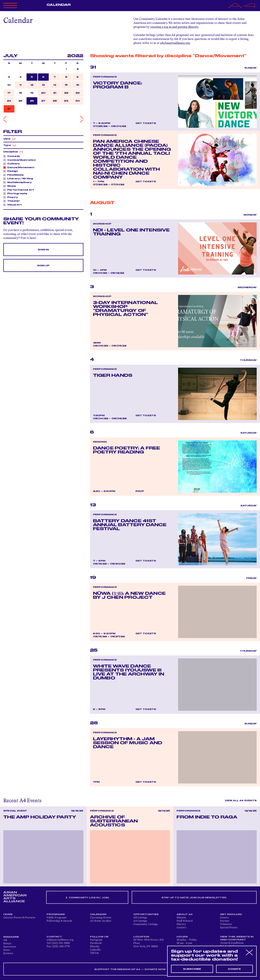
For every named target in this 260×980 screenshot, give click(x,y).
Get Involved (231, 914)
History (181, 924)
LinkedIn (95, 950)
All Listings (140, 918)
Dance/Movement (20, 167)
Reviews (8, 953)
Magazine (11, 937)
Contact (181, 928)
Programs (56, 914)
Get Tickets (146, 123)
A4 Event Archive (101, 921)
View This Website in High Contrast (237, 938)
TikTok (94, 953)
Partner (225, 921)
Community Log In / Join (87, 898)
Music (11, 186)
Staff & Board (185, 921)
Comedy (13, 156)
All (5, 940)
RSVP (140, 491)
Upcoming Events (101, 918)
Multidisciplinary (19, 182)
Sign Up (43, 266)
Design (12, 171)
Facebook (96, 943)
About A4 (185, 914)
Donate (224, 918)
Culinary (13, 164)
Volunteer (226, 924)
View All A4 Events (241, 801)
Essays (7, 944)
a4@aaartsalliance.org (175, 43)
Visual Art (14, 205)
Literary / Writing (19, 178)
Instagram (96, 940)
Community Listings (146, 924)
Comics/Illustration (21, 160)
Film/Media (15, 175)
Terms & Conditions (232, 943)
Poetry (12, 197)
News (7, 950)
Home (8, 914)
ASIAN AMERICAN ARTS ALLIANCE (15, 897)
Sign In (43, 250)
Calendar (59, 5)
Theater (13, 201)
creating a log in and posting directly (174, 27)
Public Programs (57, 918)
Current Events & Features (19, 918)
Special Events (229, 928)
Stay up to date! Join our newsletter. (194, 898)
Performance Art (20, 190)
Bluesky (95, 947)
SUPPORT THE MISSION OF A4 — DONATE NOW (130, 969)
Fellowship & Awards (59, 921)
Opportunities (146, 914)
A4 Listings (140, 921)
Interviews (10, 947)
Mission (181, 918)
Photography (16, 193)
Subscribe (192, 969)
